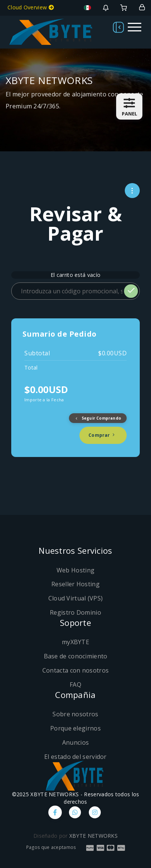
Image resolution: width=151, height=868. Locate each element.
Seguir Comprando (98, 418)
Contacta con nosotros (75, 670)
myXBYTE (75, 642)
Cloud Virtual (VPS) (76, 598)
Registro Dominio (75, 612)
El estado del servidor (75, 757)
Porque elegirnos (75, 728)
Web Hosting (75, 570)
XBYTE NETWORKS (93, 836)
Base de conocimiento (76, 656)
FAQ (75, 685)
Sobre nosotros (75, 714)
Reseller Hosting (75, 584)
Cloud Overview (31, 7)
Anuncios (75, 742)
